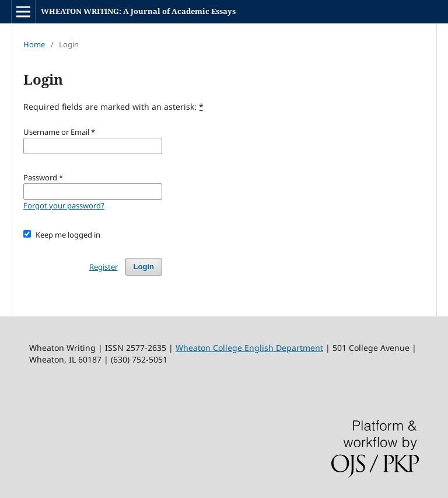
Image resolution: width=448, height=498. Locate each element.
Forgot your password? (64, 206)
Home (34, 44)
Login (144, 267)
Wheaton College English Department (249, 348)
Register (104, 267)
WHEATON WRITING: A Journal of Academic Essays (138, 11)
